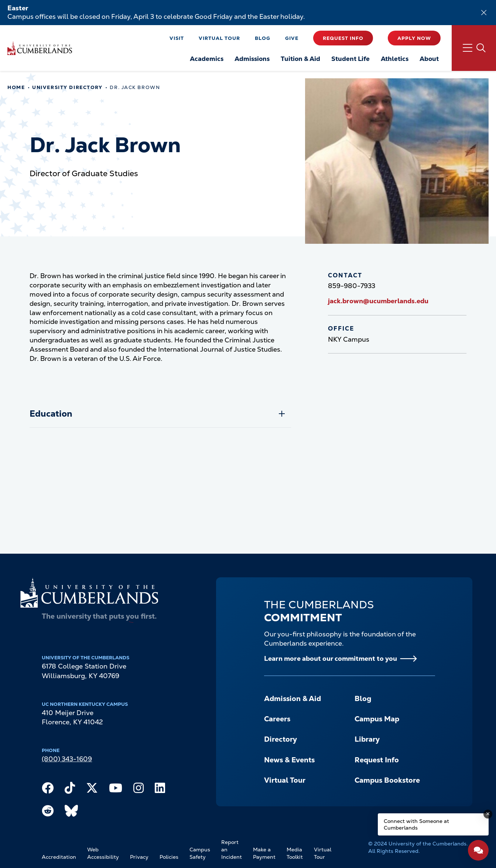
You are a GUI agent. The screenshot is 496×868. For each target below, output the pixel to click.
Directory (281, 739)
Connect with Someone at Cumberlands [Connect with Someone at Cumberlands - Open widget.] (416, 824)
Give (292, 38)
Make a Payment (264, 853)
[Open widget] (478, 850)
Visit (177, 38)
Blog (263, 38)
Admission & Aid (293, 699)
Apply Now (414, 38)
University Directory (67, 87)
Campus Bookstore (387, 780)
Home (16, 87)
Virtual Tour (219, 38)
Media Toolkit (295, 853)
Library (367, 739)
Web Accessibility (103, 853)
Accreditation (59, 857)
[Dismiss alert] (484, 13)
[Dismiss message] (488, 814)
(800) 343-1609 (67, 759)
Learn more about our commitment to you (331, 658)
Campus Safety (200, 853)
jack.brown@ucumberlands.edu (378, 301)
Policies (169, 857)
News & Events (289, 760)
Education (51, 414)
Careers (277, 719)
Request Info (343, 38)
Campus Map (377, 719)
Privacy (139, 857)
